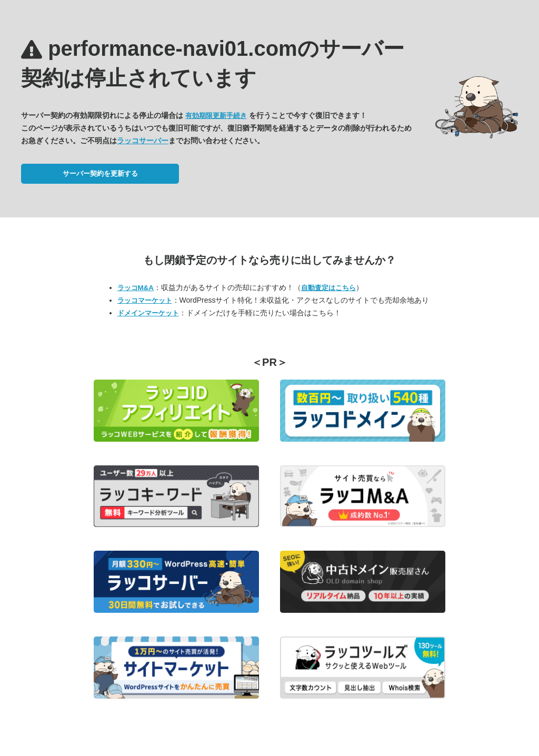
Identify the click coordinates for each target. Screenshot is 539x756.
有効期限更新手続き (216, 116)
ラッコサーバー (143, 141)
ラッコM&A (136, 288)
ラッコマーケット (145, 300)
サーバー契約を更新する (100, 173)
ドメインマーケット (148, 313)
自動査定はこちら (328, 288)
